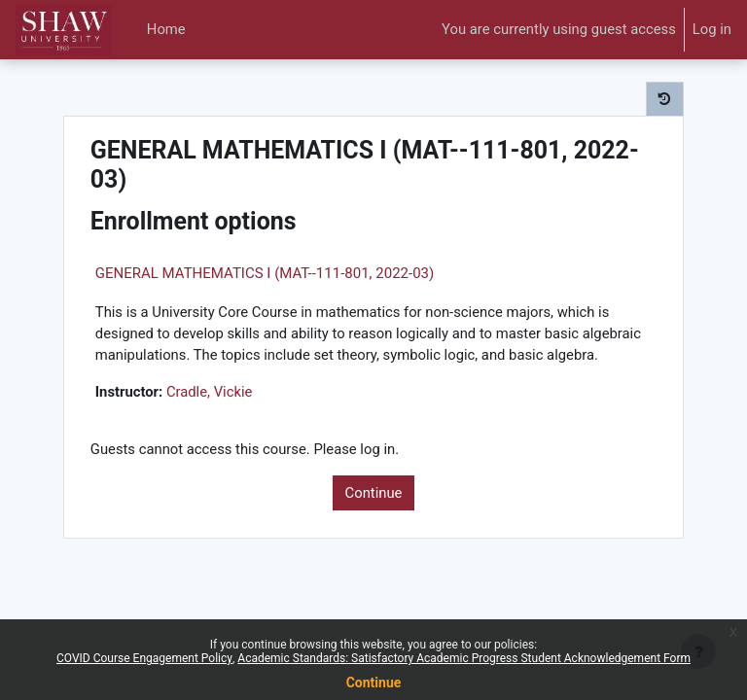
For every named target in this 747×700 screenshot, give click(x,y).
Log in (712, 29)
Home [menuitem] (166, 29)
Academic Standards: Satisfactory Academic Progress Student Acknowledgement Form (464, 658)
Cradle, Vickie (210, 392)
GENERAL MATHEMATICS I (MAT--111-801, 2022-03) (265, 273)
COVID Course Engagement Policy (144, 658)
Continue (374, 493)
